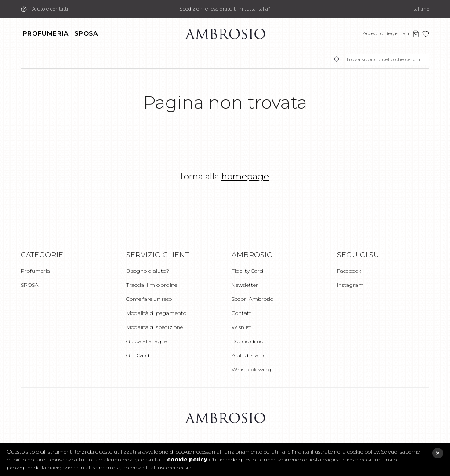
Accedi (371, 33)
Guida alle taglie (146, 341)
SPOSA (86, 33)
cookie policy (187, 460)
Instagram (350, 285)
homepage (245, 176)
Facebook (349, 271)
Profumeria (46, 33)
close (438, 453)
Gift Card (138, 355)
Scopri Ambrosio (252, 299)
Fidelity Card (247, 271)
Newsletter (245, 285)
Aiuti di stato (248, 355)
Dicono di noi (248, 341)
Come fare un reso (149, 299)
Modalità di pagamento (156, 313)
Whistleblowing (251, 369)
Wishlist (241, 327)
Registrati (397, 33)
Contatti (242, 313)
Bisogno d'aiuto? (148, 271)
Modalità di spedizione (154, 327)
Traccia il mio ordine (152, 285)
